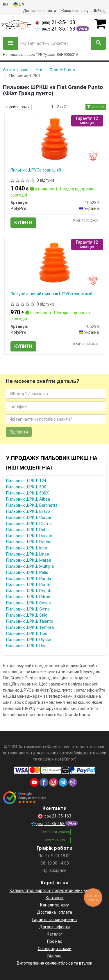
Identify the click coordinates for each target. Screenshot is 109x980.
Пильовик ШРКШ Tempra (30, 627)
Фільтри (96, 107)
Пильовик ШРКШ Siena (28, 609)
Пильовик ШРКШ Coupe (29, 517)
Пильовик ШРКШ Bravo (28, 511)
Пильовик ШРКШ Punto (28, 585)
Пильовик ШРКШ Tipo (27, 633)
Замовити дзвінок (56, 832)
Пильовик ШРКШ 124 (26, 481)
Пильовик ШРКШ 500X (27, 493)
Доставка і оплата (40, 11)
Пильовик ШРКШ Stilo (27, 615)
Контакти (55, 898)
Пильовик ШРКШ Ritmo (28, 597)
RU (5, 5)
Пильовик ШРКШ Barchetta (32, 505)
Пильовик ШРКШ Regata (29, 591)
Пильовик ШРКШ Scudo (28, 603)
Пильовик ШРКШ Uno (26, 646)
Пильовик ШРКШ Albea (28, 499)
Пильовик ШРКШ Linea (28, 554)
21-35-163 (55, 22)
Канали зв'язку (75, 11)
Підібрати (19, 432)
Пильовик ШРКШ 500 (26, 487)
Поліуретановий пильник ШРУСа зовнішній (51, 294)
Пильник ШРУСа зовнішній (36, 170)
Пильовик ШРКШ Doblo (28, 530)
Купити (23, 222)
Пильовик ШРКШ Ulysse (29, 640)
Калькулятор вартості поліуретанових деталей (55, 890)
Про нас (54, 941)
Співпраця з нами (55, 949)
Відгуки (54, 956)
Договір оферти (54, 927)
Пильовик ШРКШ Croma (29, 524)
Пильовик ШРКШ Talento (30, 621)
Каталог (55, 934)
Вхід (99, 11)
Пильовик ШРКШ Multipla (30, 566)
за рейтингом (17, 107)
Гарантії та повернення (54, 920)
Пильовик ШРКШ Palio (27, 572)
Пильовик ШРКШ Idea (27, 548)
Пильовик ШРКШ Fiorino (29, 542)
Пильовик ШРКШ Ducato (29, 536)
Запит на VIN (54, 840)
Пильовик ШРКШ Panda (29, 579)
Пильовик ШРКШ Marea (29, 560)
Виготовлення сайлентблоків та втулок (54, 963)
